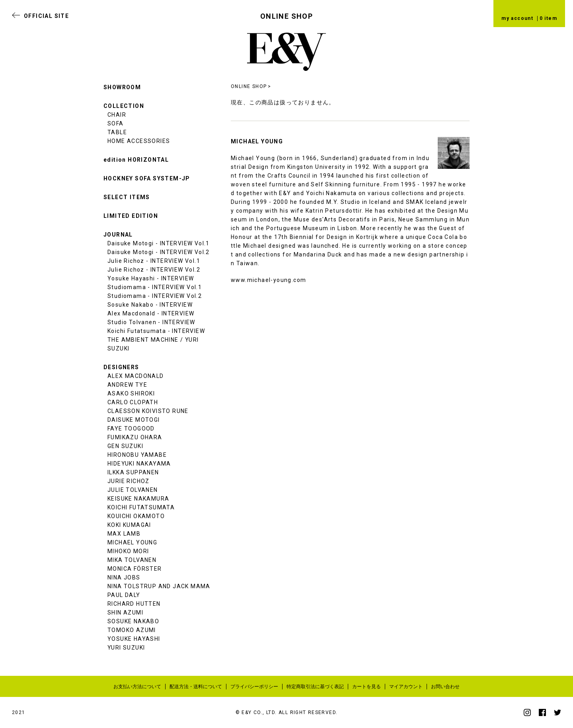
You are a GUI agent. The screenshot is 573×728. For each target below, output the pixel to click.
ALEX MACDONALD (136, 376)
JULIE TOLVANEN (133, 490)
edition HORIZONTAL (136, 160)
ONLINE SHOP (249, 86)
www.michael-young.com (268, 280)
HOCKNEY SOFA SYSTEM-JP (147, 178)
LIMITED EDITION (131, 216)
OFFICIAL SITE (46, 16)
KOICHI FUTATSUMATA (141, 507)
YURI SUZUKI (126, 648)
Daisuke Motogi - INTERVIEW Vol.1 (159, 243)
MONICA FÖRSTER (135, 569)
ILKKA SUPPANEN (133, 472)
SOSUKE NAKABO (133, 621)
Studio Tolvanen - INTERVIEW (151, 322)
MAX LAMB (124, 534)
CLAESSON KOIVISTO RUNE (148, 411)
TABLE (117, 132)
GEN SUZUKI (125, 446)
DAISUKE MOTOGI (134, 420)
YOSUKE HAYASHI (134, 639)
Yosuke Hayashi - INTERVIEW (151, 278)
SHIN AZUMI (125, 613)
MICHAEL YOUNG (132, 542)
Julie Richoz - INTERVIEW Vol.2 (154, 270)
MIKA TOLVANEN (132, 560)
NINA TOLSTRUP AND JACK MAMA (159, 586)
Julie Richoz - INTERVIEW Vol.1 (154, 261)
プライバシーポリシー (254, 687)
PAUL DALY (124, 595)
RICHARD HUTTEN (134, 604)
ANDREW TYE (127, 385)
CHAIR (117, 115)
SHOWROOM (122, 87)
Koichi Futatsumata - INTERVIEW (156, 331)
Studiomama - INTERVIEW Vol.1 (155, 287)
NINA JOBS (124, 577)
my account (517, 18)
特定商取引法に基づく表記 (315, 687)
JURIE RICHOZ (129, 481)
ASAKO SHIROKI (131, 393)
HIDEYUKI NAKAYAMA (139, 464)
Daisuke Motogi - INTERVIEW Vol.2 (159, 252)
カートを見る (366, 687)
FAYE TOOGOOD (131, 429)
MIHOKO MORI (128, 551)
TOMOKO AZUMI (132, 630)
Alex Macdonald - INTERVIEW (151, 313)
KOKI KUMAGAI (129, 525)
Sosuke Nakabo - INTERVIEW (150, 305)
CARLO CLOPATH (133, 402)
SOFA (116, 123)
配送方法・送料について (196, 687)
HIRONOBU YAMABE (137, 455)
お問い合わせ (445, 687)
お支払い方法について (137, 687)
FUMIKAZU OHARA (135, 437)
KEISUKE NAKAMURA (138, 499)
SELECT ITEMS (127, 197)
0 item (548, 18)
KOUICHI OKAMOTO (136, 516)
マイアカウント (406, 687)
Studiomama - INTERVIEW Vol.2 (155, 296)
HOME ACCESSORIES (139, 141)
